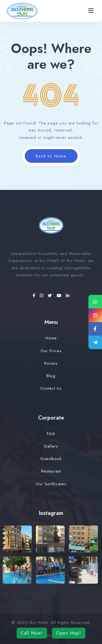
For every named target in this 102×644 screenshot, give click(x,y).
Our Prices (51, 351)
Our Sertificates (51, 484)
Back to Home (51, 156)
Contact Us (51, 388)
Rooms (51, 363)
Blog (51, 376)
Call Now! (32, 633)
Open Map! (69, 633)
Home (51, 338)
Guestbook (51, 459)
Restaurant (51, 471)
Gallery (51, 446)
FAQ (51, 434)
